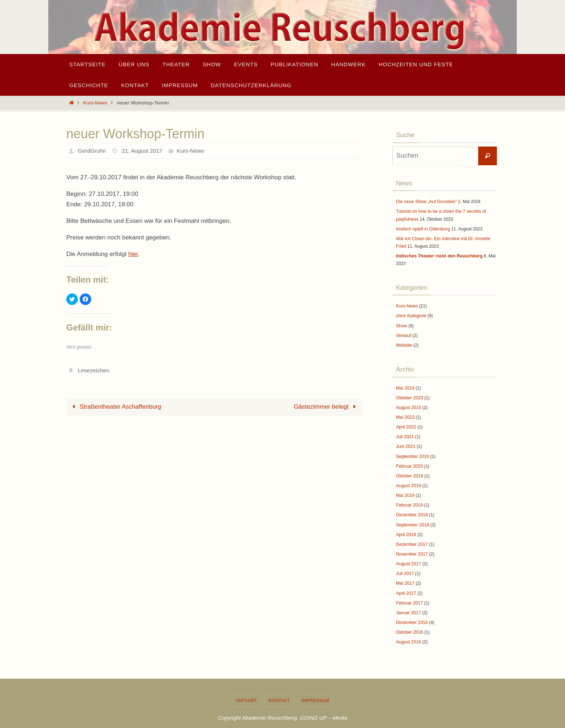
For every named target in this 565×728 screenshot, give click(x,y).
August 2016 (408, 632)
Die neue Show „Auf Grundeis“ (425, 202)
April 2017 (406, 584)
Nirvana (281, 721)
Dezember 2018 (411, 508)
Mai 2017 (405, 575)
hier (133, 254)
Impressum (315, 690)
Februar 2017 (409, 594)
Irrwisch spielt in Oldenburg (422, 228)
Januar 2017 (408, 603)
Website (404, 342)
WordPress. (307, 721)
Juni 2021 (405, 442)
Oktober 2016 (409, 622)
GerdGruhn (92, 151)
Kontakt (279, 690)
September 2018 (412, 518)
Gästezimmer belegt (326, 407)
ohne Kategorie (411, 314)
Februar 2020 (409, 461)
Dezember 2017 (411, 537)
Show (401, 323)
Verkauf (403, 333)
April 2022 (406, 423)
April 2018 (406, 527)
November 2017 (411, 546)
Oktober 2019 (409, 470)
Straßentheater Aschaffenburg (115, 407)
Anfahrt (246, 690)
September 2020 (412, 451)
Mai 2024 (405, 385)
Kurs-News (95, 103)
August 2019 (408, 480)
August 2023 (408, 404)
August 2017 (408, 556)
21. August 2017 (143, 151)
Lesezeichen (94, 370)
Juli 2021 (405, 432)
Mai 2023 (405, 413)
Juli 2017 (405, 565)
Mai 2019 (405, 489)
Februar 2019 (409, 499)
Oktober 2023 (409, 394)
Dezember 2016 (411, 613)
